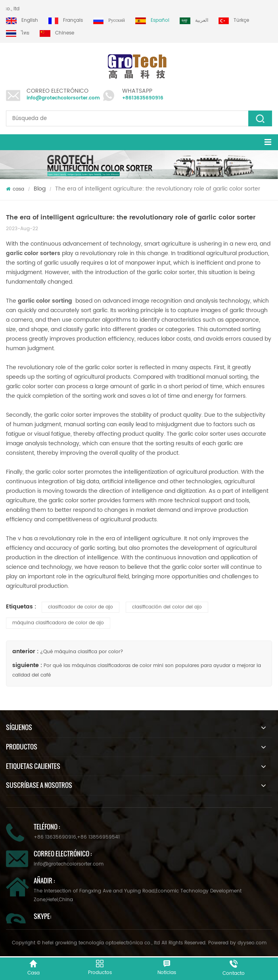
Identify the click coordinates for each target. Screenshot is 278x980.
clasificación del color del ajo (167, 607)
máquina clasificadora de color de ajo (58, 623)
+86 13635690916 (55, 837)
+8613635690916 (143, 98)
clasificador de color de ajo (81, 607)
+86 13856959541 (98, 837)
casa (15, 189)
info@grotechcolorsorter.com (63, 98)
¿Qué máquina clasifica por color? (82, 652)
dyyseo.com (252, 943)
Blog (40, 189)
